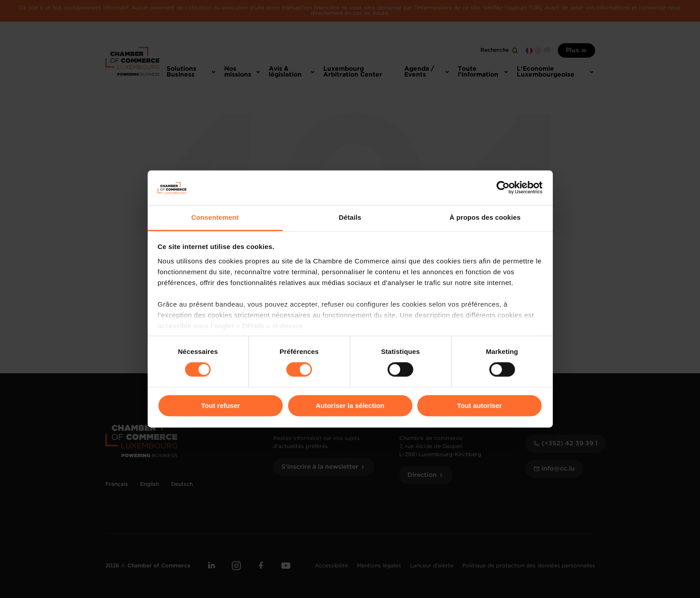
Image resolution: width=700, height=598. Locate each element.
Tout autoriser (479, 405)
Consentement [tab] (215, 217)
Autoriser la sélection (350, 405)
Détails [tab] (350, 217)
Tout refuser (221, 405)
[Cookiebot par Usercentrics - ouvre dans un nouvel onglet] (503, 188)
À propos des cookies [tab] (485, 217)
